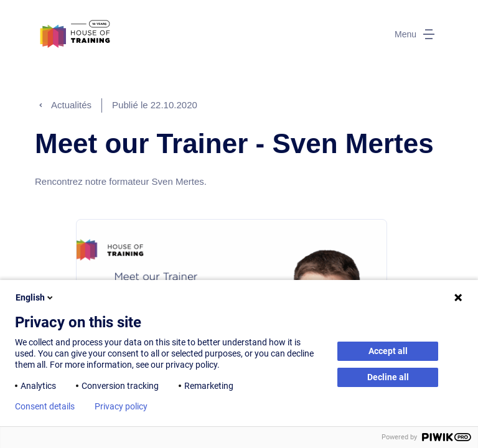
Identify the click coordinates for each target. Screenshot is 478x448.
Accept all (388, 351)
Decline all (388, 377)
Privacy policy (121, 406)
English (35, 297)
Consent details (45, 406)
